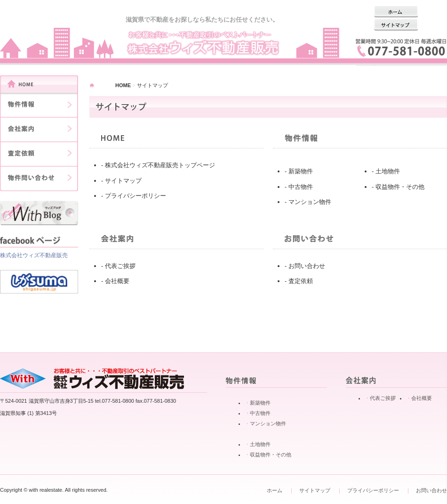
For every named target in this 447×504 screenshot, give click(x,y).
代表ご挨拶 (120, 266)
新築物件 (301, 171)
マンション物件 (310, 202)
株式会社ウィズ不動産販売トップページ (160, 165)
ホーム (275, 490)
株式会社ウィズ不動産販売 (34, 255)
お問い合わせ (307, 266)
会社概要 (117, 281)
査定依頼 (301, 281)
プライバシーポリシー (136, 196)
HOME (123, 85)
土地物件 (388, 171)
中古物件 (301, 187)
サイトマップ (123, 181)
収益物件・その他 (400, 187)
